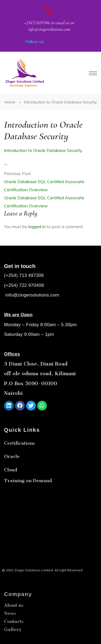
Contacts (14, 640)
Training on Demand (28, 495)
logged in (37, 227)
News (10, 632)
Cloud (11, 485)
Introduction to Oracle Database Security (43, 150)
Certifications (20, 458)
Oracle (12, 471)
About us (14, 624)
